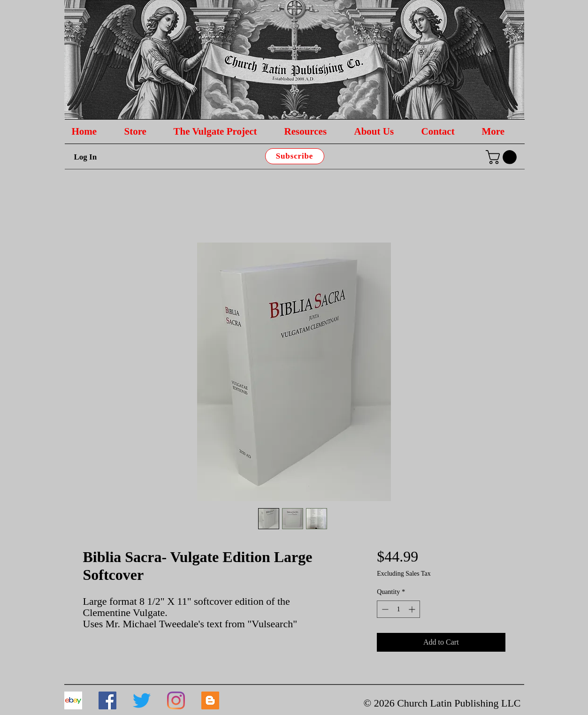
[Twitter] (142, 700)
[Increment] (413, 609)
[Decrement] (384, 609)
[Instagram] (176, 700)
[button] (503, 157)
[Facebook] (107, 700)
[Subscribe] (295, 156)
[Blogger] (210, 700)
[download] (73, 700)
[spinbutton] (398, 609)
